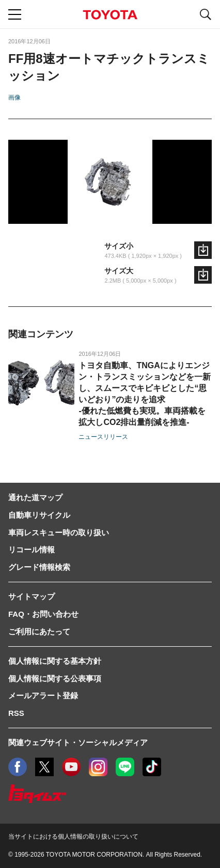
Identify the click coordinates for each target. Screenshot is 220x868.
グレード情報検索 (39, 567)
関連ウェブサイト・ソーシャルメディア (78, 742)
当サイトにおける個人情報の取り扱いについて (73, 837)
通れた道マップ (35, 497)
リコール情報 (32, 550)
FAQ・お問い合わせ (43, 614)
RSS (16, 713)
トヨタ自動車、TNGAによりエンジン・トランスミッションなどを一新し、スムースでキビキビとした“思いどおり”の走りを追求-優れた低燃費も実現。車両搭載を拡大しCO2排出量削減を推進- (145, 394)
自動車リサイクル (39, 515)
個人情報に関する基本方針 (55, 661)
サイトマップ (32, 596)
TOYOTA (110, 15)
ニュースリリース (103, 437)
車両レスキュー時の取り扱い (59, 533)
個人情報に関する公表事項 (55, 678)
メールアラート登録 (43, 695)
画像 (14, 97)
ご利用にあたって (39, 632)
